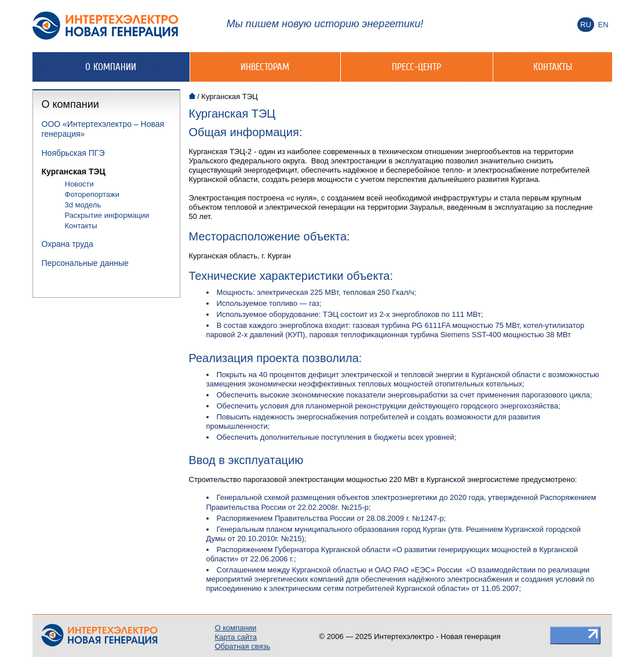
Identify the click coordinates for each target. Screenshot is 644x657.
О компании (111, 67)
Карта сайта (236, 637)
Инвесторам (265, 67)
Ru (586, 25)
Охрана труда (68, 244)
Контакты (553, 67)
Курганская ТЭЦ (74, 171)
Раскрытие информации (107, 215)
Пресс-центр (416, 67)
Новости (79, 184)
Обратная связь (243, 646)
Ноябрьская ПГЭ (73, 153)
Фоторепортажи (92, 194)
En (603, 25)
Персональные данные (85, 263)
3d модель (83, 205)
